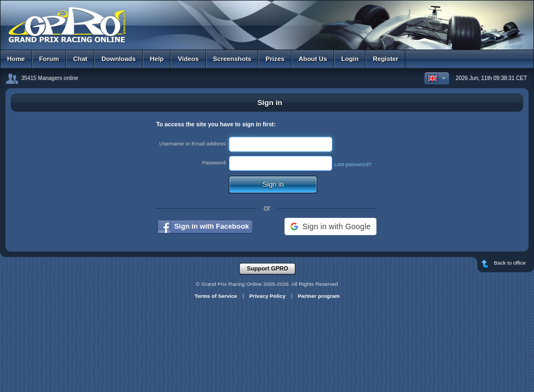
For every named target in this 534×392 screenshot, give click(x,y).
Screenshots (232, 59)
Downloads (119, 59)
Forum (49, 59)
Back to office (507, 265)
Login (350, 59)
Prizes (275, 59)
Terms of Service (216, 296)
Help (157, 59)
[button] (330, 226)
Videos (188, 59)
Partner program (318, 296)
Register (386, 59)
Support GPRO (271, 269)
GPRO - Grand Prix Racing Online (267, 21)
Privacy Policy (268, 296)
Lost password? (353, 164)
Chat (80, 59)
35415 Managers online (50, 78)
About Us (313, 59)
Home (16, 59)
